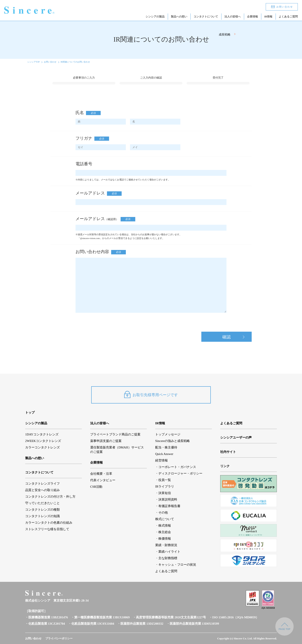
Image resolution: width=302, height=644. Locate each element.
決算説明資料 (168, 499)
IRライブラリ (165, 486)
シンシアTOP (33, 62)
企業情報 (253, 16)
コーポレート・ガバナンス (177, 467)
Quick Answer (164, 454)
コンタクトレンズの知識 (42, 516)
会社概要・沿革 (101, 474)
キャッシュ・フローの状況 (177, 565)
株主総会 (165, 532)
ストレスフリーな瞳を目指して (47, 529)
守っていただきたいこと (42, 503)
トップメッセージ (168, 434)
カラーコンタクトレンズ (42, 447)
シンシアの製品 (155, 16)
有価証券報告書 (169, 506)
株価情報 (165, 539)
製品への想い (179, 16)
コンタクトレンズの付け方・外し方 (50, 497)
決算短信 (165, 493)
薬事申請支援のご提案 (106, 441)
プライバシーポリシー (59, 638)
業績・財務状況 (166, 545)
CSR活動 (96, 487)
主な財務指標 (168, 558)
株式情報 (165, 526)
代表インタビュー (103, 480)
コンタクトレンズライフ (42, 484)
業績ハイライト (169, 552)
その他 (163, 513)
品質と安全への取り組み (42, 490)
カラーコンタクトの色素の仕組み (49, 523)
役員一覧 (165, 480)
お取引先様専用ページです (151, 394)
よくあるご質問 (288, 16)
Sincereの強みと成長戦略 (172, 441)
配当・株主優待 (166, 447)
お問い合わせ (50, 62)
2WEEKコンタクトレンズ (43, 441)
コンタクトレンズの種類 (42, 510)
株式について (165, 519)
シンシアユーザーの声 (236, 438)
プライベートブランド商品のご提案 (115, 434)
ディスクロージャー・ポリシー (180, 473)
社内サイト (228, 452)
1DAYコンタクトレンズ (42, 434)
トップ (30, 413)
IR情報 (268, 16)
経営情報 (161, 460)
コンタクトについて (206, 16)
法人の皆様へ (233, 16)
